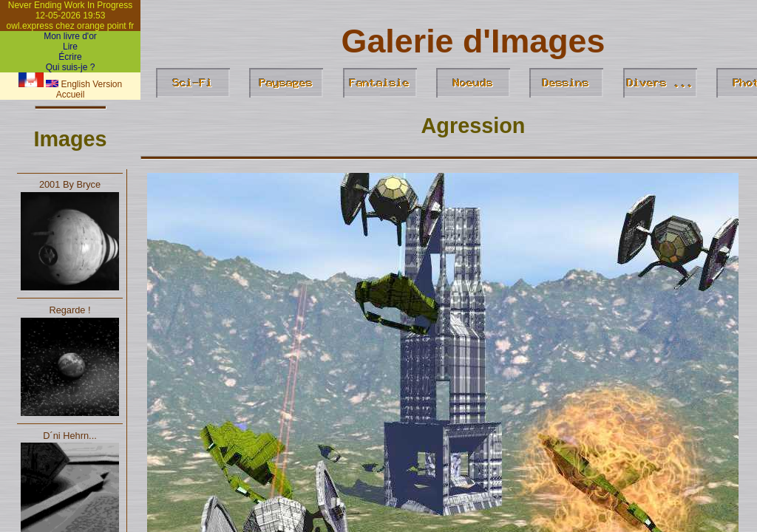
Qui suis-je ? (71, 67)
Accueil (71, 95)
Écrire (70, 57)
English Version (84, 84)
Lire (70, 47)
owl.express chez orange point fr (71, 26)
